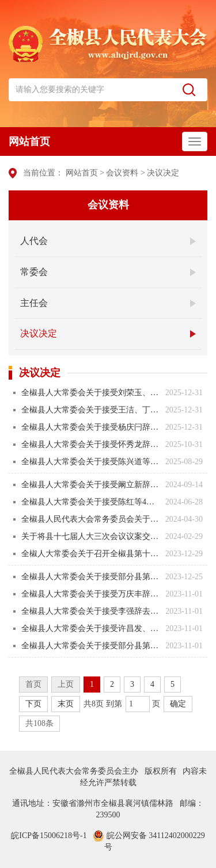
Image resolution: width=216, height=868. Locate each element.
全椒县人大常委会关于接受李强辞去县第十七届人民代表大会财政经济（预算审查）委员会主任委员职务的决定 (90, 611)
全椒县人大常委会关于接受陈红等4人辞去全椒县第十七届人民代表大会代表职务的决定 (90, 502)
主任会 (34, 303)
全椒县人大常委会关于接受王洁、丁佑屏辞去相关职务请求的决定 (90, 410)
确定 (178, 704)
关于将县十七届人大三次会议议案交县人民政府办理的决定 (90, 536)
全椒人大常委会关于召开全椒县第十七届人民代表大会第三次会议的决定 (90, 554)
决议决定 (163, 173)
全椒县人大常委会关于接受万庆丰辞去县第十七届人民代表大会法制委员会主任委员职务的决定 (90, 594)
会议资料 (122, 173)
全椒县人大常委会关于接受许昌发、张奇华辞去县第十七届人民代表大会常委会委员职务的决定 (90, 628)
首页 (33, 684)
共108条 (39, 723)
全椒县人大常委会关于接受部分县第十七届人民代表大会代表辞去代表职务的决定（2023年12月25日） (90, 577)
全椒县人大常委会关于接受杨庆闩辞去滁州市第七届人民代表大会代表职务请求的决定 (90, 427)
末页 (66, 704)
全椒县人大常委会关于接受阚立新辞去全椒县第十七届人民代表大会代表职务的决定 (90, 485)
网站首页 (29, 142)
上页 (66, 684)
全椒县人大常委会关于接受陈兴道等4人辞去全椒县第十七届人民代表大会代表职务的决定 (90, 462)
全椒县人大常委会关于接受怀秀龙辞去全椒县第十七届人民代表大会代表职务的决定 (90, 444)
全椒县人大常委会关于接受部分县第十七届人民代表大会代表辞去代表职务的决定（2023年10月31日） (90, 646)
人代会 (34, 241)
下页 (33, 704)
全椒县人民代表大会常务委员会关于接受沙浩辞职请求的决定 (90, 519)
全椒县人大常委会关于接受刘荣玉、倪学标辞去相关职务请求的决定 (90, 393)
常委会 (34, 272)
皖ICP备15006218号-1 (49, 836)
